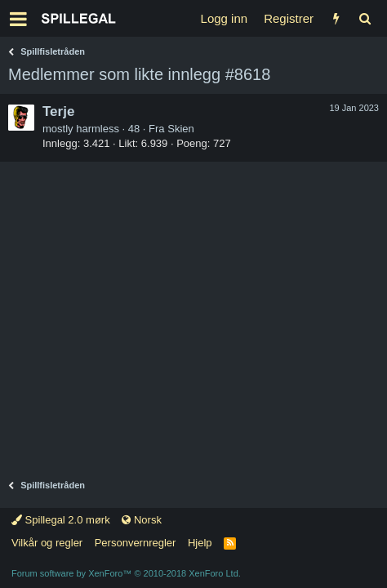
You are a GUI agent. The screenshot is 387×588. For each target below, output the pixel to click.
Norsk (142, 520)
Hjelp (200, 543)
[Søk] (365, 18)
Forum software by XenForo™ (126, 573)
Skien (181, 129)
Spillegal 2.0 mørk (61, 520)
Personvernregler (136, 543)
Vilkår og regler (47, 543)
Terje (58, 111)
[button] (18, 19)
